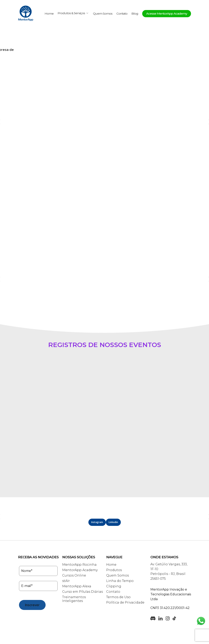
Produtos (114, 549)
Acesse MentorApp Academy (167, 14)
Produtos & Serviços (73, 13)
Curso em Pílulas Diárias (82, 571)
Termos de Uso (118, 576)
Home (49, 14)
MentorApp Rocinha (79, 544)
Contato (122, 14)
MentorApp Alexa (77, 565)
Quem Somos (103, 14)
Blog (135, 14)
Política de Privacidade (125, 581)
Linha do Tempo (120, 560)
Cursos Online (74, 554)
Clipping (114, 565)
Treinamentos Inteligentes (74, 578)
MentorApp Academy (80, 549)
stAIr (66, 560)
